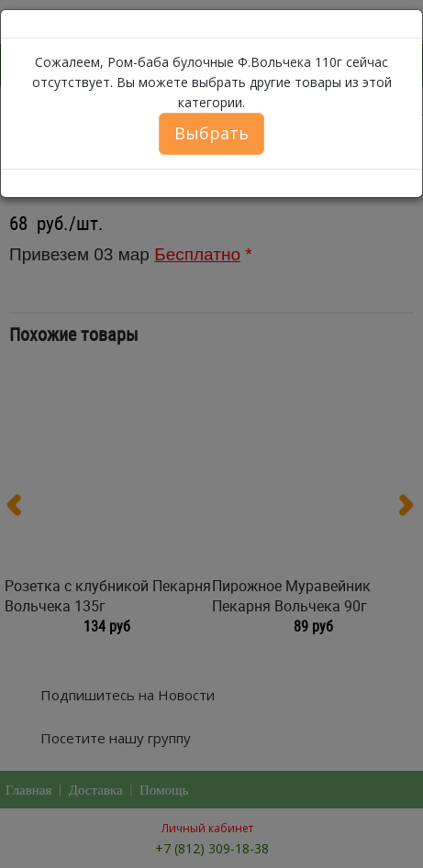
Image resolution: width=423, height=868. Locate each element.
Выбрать (211, 133)
